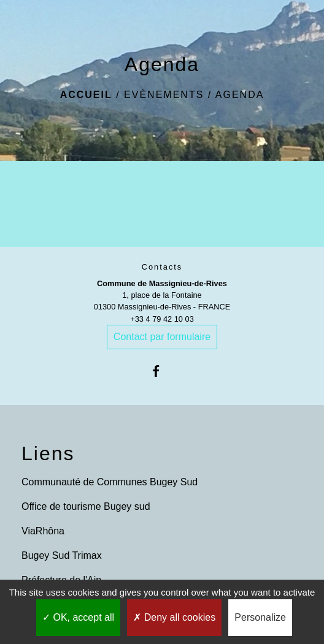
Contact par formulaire (162, 337)
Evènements (164, 95)
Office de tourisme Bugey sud (86, 506)
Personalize (260, 617)
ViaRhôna (43, 531)
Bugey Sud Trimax (62, 555)
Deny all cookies (174, 617)
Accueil (86, 95)
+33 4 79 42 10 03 (162, 319)
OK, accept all (78, 617)
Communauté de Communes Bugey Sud (110, 482)
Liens (48, 453)
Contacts (162, 267)
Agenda (240, 95)
